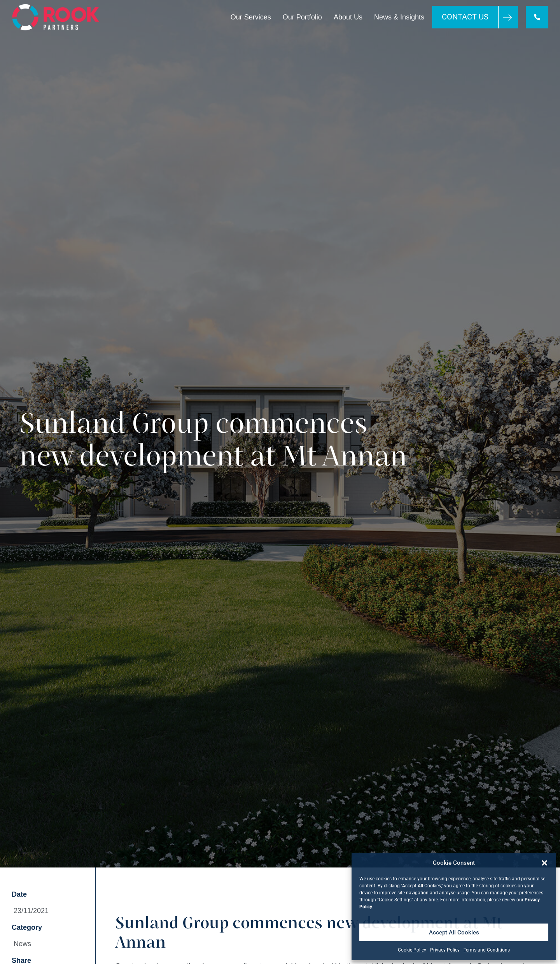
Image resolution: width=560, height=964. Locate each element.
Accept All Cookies (454, 932)
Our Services (251, 17)
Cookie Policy (412, 950)
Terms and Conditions (487, 950)
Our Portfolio (302, 17)
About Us (348, 17)
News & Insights (399, 17)
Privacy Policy (445, 950)
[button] (544, 863)
